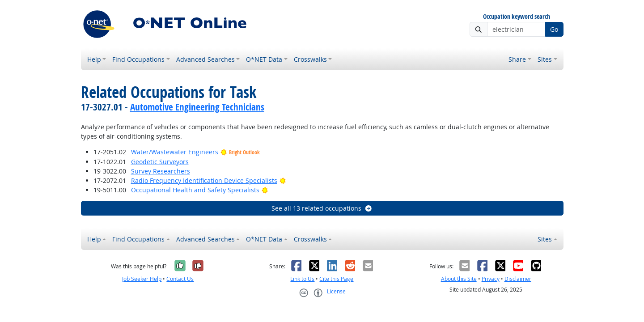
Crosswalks (310, 59)
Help (94, 59)
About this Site (459, 279)
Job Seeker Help (142, 279)
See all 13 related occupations (322, 208)
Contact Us (180, 279)
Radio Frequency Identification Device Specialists (204, 180)
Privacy (491, 279)
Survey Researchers (161, 171)
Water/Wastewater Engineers (175, 152)
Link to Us (302, 279)
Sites (545, 59)
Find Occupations (138, 59)
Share (517, 59)
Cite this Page (336, 279)
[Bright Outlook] (283, 180)
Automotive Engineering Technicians (197, 107)
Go (554, 29)
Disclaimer (518, 279)
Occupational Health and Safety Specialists (195, 190)
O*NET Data (264, 59)
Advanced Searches (205, 59)
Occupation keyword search (517, 17)
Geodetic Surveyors (160, 162)
